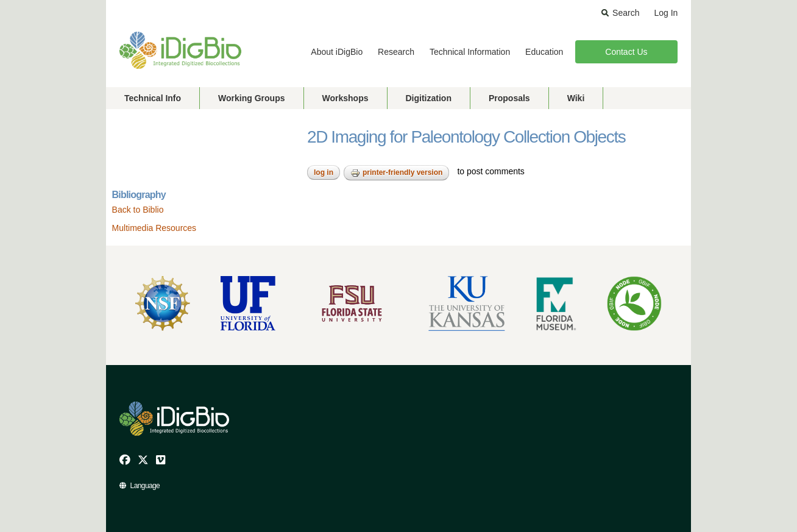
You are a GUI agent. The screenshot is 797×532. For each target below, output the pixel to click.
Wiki (576, 98)
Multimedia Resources (154, 228)
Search (626, 13)
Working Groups (251, 98)
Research (396, 52)
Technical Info (153, 98)
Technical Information (470, 52)
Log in (324, 172)
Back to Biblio (138, 210)
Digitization (429, 98)
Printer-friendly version (396, 173)
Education (544, 52)
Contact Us (626, 52)
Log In (666, 13)
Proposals (509, 98)
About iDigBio (337, 52)
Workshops (345, 98)
